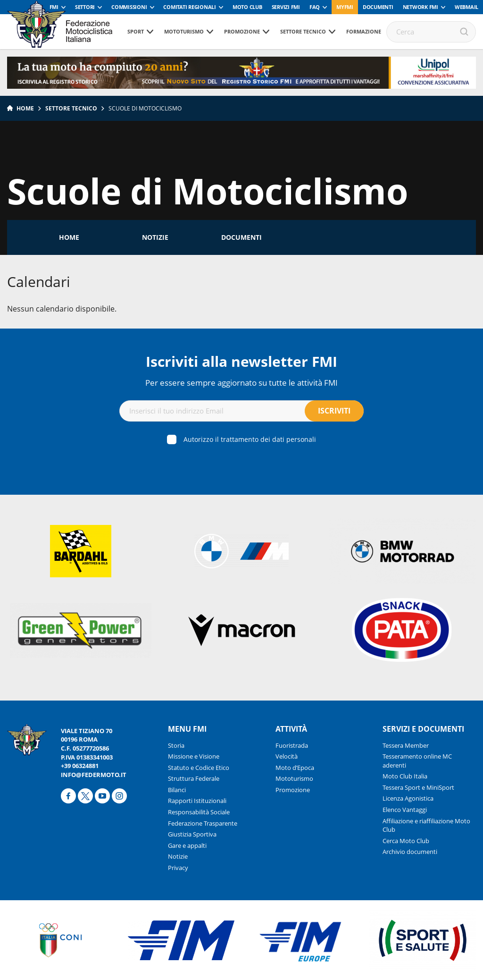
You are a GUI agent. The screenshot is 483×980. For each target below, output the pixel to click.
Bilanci (177, 790)
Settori (85, 7)
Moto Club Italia (405, 776)
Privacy (178, 868)
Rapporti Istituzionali (197, 801)
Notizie (155, 237)
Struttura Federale (194, 778)
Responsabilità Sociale (199, 812)
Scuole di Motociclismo (145, 108)
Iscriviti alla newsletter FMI (241, 361)
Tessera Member (406, 745)
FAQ (315, 7)
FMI (54, 7)
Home (25, 108)
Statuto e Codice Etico (199, 768)
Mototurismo (184, 31)
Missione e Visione (194, 756)
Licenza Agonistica (408, 798)
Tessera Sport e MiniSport (418, 787)
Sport (136, 31)
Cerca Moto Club (406, 841)
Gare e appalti (187, 845)
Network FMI (421, 7)
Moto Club (247, 7)
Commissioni (129, 7)
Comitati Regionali (190, 7)
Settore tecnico (303, 31)
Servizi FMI (286, 7)
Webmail (466, 7)
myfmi (345, 7)
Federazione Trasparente (203, 823)
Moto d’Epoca (295, 768)
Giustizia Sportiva (192, 834)
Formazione (364, 31)
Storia (176, 745)
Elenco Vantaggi (405, 810)
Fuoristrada (292, 745)
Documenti (378, 7)
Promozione (242, 31)
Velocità (287, 756)
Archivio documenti (410, 852)
